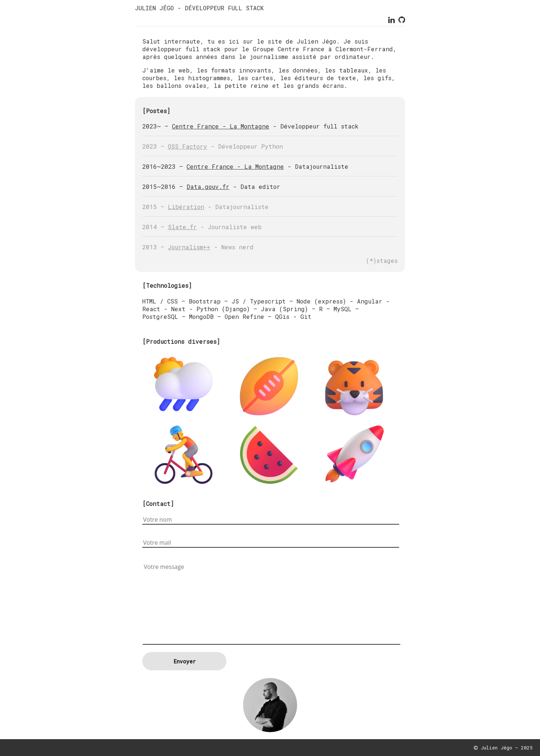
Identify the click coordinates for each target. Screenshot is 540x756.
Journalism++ (189, 247)
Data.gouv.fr (208, 187)
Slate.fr (182, 227)
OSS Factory (187, 146)
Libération (186, 207)
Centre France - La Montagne (221, 126)
